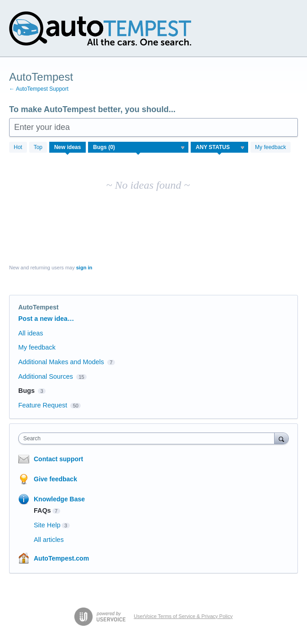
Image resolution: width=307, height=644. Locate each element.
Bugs (26, 391)
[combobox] (148, 438)
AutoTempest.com (61, 558)
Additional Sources (46, 376)
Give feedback (55, 479)
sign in (84, 268)
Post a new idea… (46, 319)
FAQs (42, 510)
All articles (49, 540)
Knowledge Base (59, 499)
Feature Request (43, 405)
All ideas (31, 333)
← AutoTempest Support (39, 89)
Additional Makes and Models (61, 362)
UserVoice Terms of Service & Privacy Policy (183, 616)
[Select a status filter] (220, 148)
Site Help (47, 525)
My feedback (271, 147)
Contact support (58, 459)
